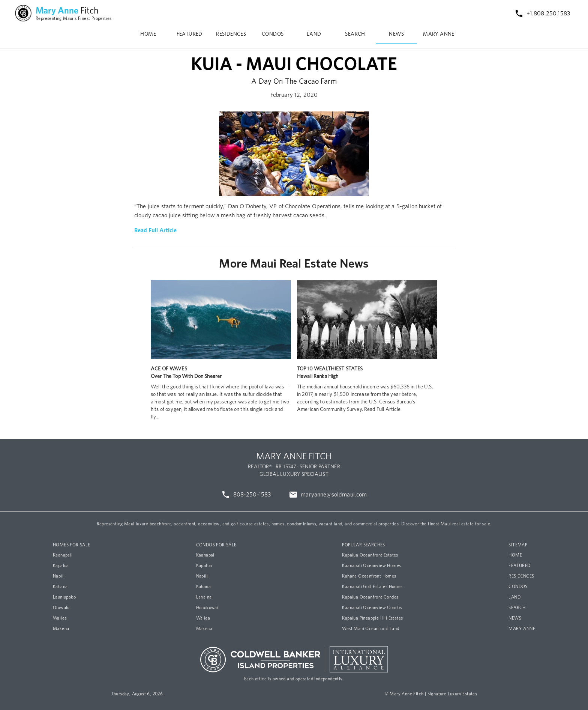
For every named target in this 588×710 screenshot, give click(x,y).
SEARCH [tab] (355, 34)
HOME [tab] (148, 34)
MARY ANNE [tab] (439, 34)
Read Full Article (156, 230)
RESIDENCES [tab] (231, 34)
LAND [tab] (314, 34)
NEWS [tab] (396, 34)
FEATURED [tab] (190, 34)
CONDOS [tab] (273, 34)
